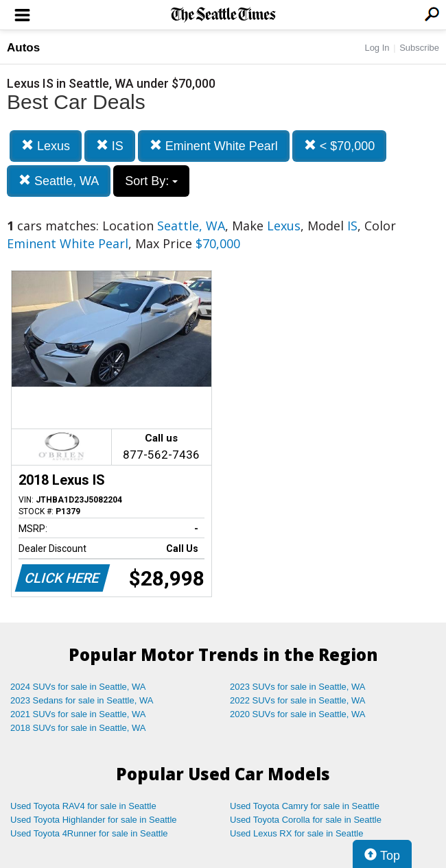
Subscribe (419, 48)
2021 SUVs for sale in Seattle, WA (78, 714)
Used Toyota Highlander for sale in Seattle (94, 820)
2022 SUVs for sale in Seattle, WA (298, 700)
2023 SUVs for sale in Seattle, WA (298, 687)
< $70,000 (340, 146)
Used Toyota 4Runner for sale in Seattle (89, 833)
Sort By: (151, 181)
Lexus (46, 146)
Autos (23, 48)
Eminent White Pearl (214, 146)
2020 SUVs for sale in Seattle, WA (298, 714)
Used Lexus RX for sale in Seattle (296, 833)
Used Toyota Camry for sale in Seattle (305, 806)
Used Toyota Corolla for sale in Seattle (306, 820)
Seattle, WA (59, 181)
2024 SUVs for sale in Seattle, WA (78, 687)
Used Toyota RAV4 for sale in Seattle (83, 806)
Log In (377, 48)
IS (110, 146)
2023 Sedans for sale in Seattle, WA (82, 700)
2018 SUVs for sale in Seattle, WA (78, 728)
